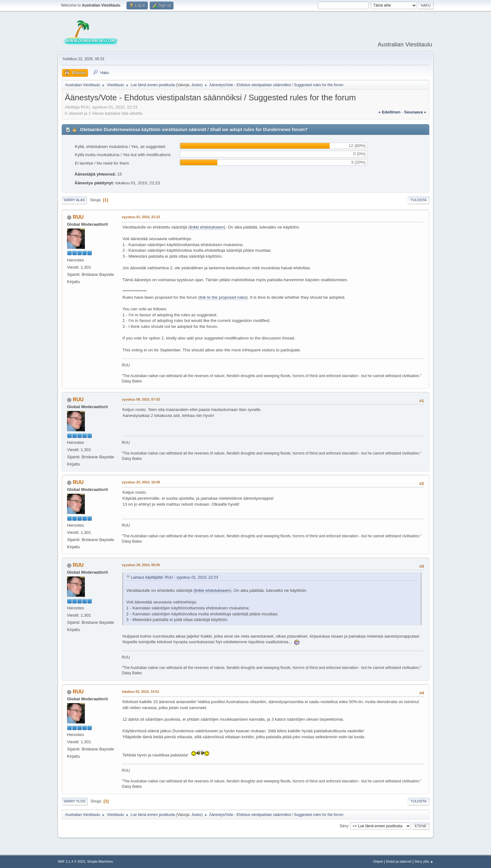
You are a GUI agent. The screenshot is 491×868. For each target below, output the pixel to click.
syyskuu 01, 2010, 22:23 (141, 217)
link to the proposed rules (223, 297)
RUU (78, 217)
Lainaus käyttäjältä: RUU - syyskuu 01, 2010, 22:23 (174, 577)
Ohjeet (378, 861)
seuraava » (415, 112)
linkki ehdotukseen (207, 227)
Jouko (196, 85)
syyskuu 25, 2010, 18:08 (141, 482)
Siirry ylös (75, 801)
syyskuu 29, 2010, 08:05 (141, 565)
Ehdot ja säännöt (399, 861)
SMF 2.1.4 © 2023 (71, 861)
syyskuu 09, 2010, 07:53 (141, 399)
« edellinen (389, 112)
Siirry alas (74, 200)
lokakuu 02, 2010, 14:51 (140, 692)
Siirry (344, 826)
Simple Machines (100, 861)
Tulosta (419, 200)
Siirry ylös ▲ (424, 861)
